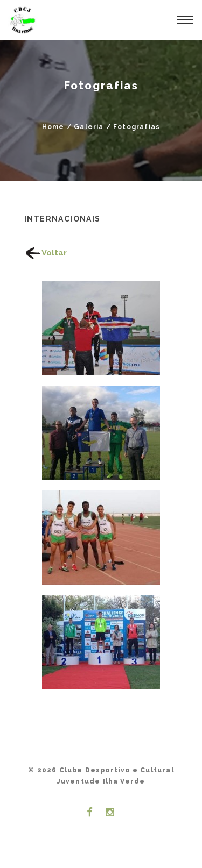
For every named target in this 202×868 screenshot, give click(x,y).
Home (53, 127)
